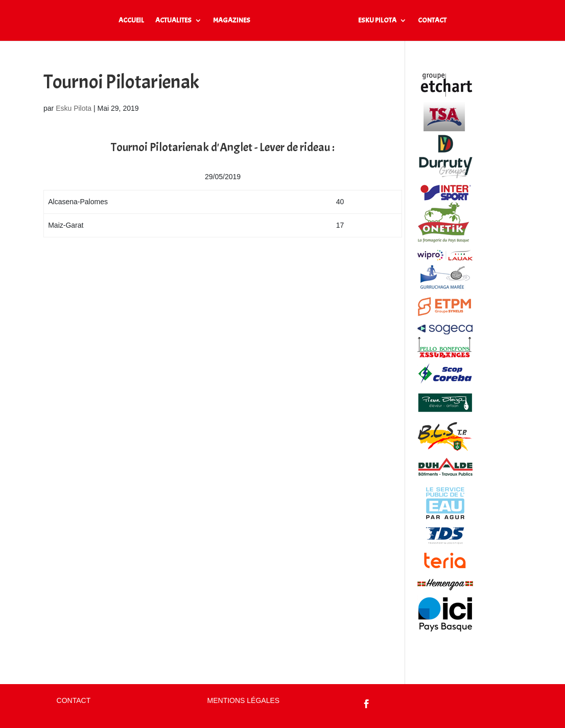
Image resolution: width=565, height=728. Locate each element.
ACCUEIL (131, 21)
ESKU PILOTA (377, 21)
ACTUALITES (173, 21)
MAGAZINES (232, 21)
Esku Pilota (74, 108)
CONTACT (432, 21)
